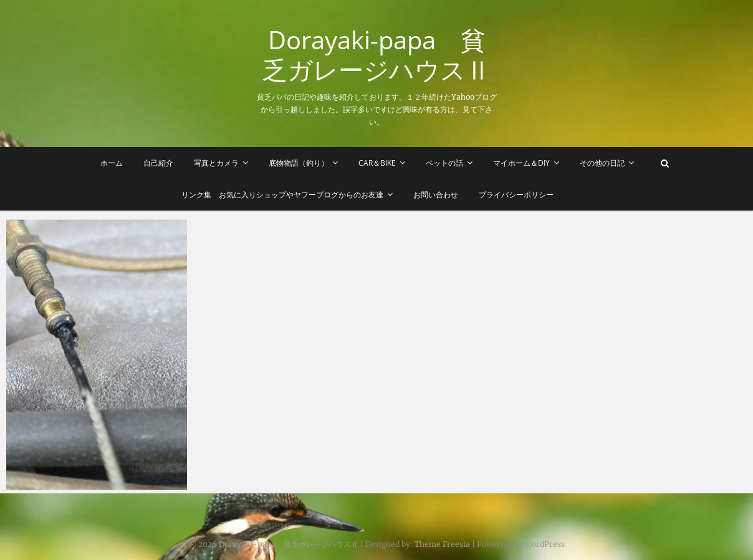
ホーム (112, 163)
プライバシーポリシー (516, 195)
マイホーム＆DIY (521, 163)
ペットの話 (444, 163)
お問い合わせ (436, 195)
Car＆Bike (377, 163)
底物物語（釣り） (299, 163)
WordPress (544, 544)
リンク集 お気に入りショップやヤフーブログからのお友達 (282, 195)
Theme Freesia (442, 544)
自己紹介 (158, 163)
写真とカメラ (216, 163)
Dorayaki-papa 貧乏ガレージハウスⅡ (376, 55)
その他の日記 (602, 163)
